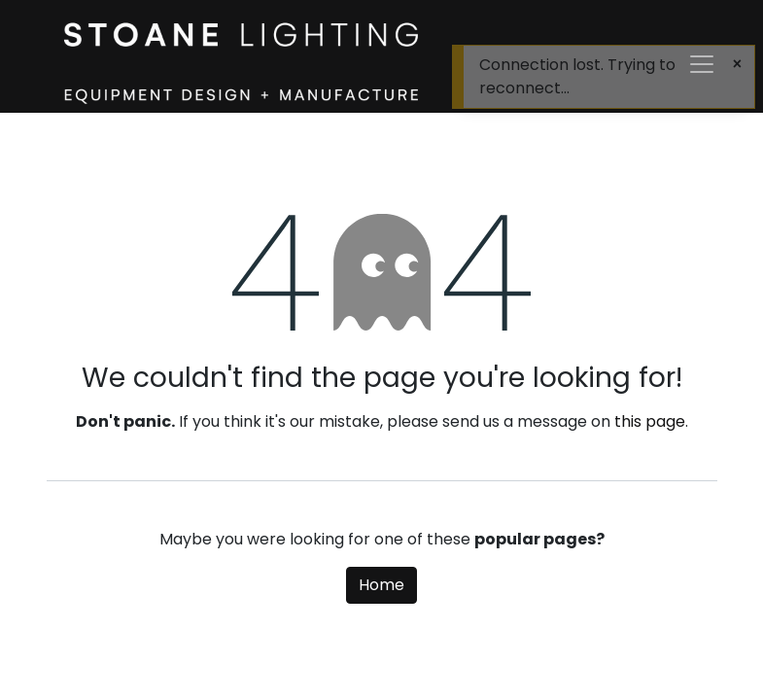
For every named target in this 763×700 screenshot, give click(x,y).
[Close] (737, 64)
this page (650, 421)
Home (381, 585)
